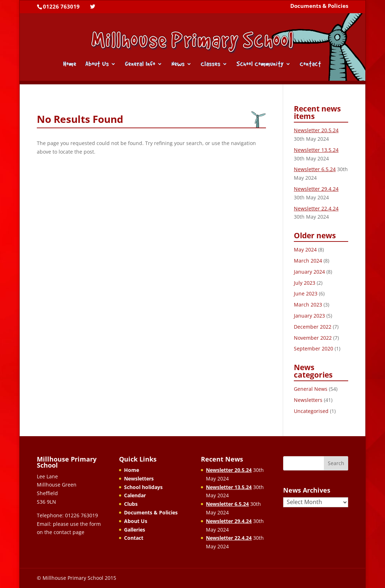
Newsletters (308, 400)
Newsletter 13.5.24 (316, 150)
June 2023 (306, 293)
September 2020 (314, 348)
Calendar (135, 495)
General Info (140, 64)
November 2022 (313, 338)
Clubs (131, 504)
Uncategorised (311, 411)
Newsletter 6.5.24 (315, 169)
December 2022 (313, 327)
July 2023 (305, 283)
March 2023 (308, 305)
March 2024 (308, 261)
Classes (211, 64)
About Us (97, 64)
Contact (311, 64)
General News (311, 389)
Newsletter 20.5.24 (316, 130)
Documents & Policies (319, 6)
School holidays (143, 487)
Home (70, 64)
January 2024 (309, 272)
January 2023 (309, 316)
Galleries (135, 530)
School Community (260, 64)
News (178, 64)
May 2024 (305, 250)
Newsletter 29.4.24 (316, 189)
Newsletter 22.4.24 (316, 208)
